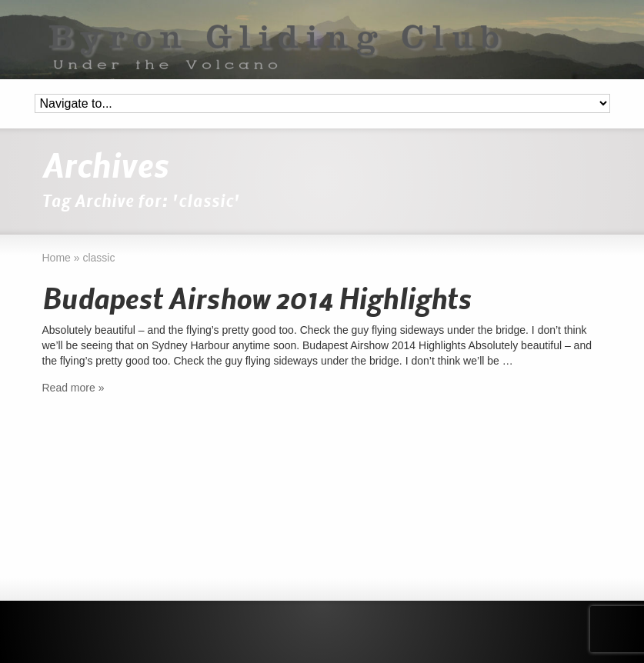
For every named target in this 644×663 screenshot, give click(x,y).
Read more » (73, 388)
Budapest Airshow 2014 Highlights (257, 301)
